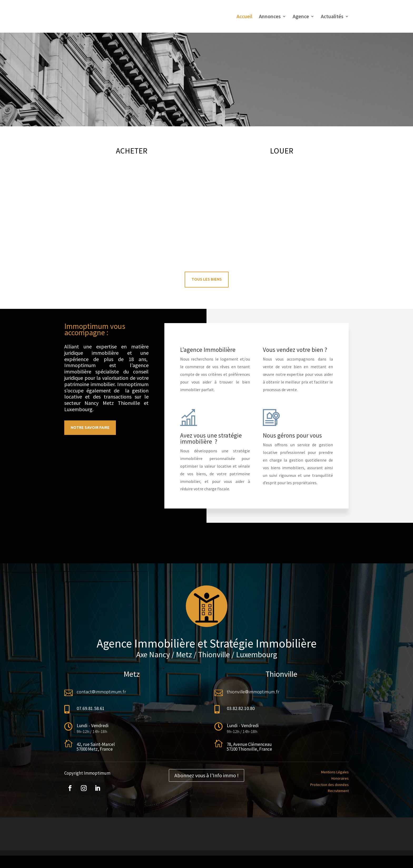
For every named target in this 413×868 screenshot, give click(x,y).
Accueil (244, 17)
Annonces (270, 17)
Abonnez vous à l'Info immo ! (206, 775)
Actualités (332, 17)
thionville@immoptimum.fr (253, 692)
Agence (301, 17)
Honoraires (340, 778)
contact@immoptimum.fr (101, 692)
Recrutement (338, 791)
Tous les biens (207, 279)
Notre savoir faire (90, 428)
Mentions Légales (335, 772)
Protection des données (330, 785)
